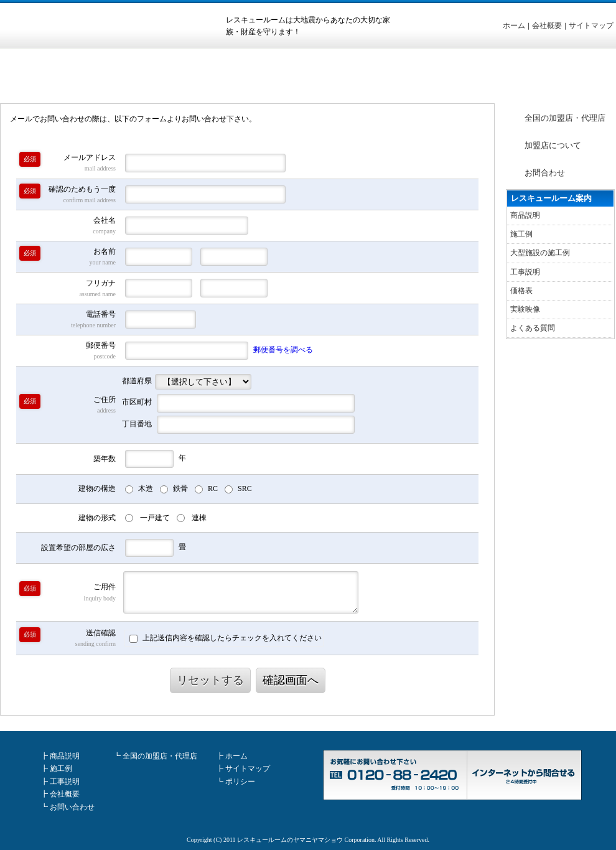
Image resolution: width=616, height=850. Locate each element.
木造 (146, 488)
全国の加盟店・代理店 (565, 118)
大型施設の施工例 (540, 253)
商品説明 (525, 215)
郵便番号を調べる (283, 350)
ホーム (514, 26)
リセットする (210, 680)
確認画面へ (291, 680)
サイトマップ (591, 26)
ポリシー (240, 782)
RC (213, 488)
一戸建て (155, 518)
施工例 (521, 234)
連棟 (199, 518)
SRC (245, 488)
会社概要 (547, 26)
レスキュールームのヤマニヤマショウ (290, 840)
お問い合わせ (72, 807)
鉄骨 (180, 488)
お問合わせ (545, 173)
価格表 (521, 291)
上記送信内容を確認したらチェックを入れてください (226, 638)
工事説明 (525, 272)
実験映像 (525, 309)
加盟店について (553, 145)
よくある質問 (533, 328)
